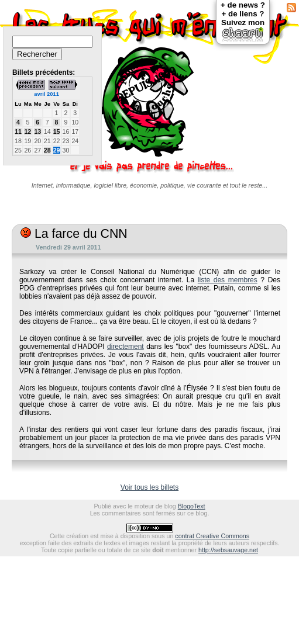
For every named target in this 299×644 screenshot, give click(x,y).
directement (126, 347)
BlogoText (192, 506)
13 (37, 131)
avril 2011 (47, 94)
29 (57, 150)
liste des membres (228, 280)
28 (47, 150)
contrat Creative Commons (212, 536)
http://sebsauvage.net (228, 550)
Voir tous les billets (149, 487)
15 (57, 131)
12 (28, 131)
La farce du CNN (74, 234)
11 (18, 131)
